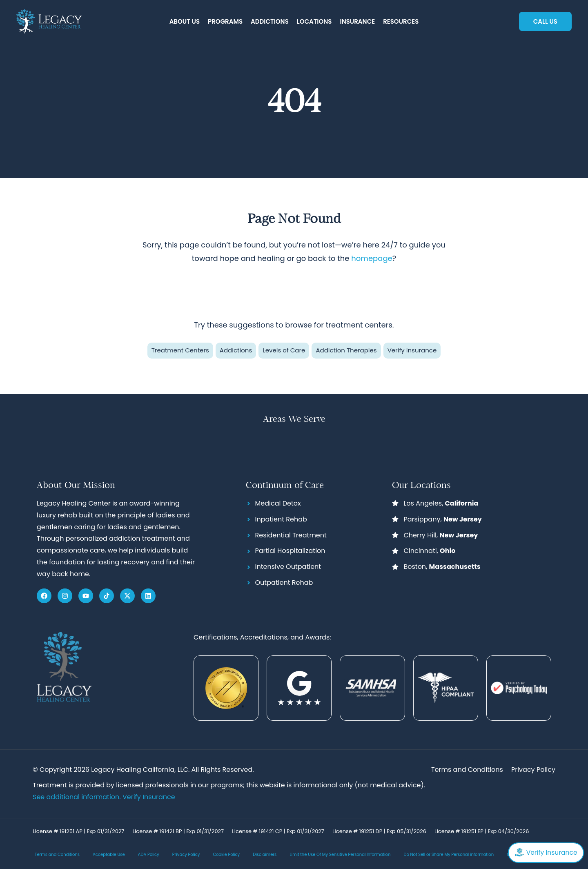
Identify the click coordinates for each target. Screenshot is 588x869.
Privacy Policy (186, 855)
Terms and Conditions (57, 855)
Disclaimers (265, 855)
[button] (185, 22)
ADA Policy (149, 855)
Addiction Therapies (346, 350)
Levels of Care (284, 350)
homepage (372, 258)
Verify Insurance (412, 350)
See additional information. (78, 797)
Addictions (236, 350)
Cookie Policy (226, 855)
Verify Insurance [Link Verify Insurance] (149, 797)
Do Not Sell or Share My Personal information (449, 855)
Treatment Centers (180, 350)
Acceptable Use (109, 855)
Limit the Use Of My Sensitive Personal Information (340, 855)
